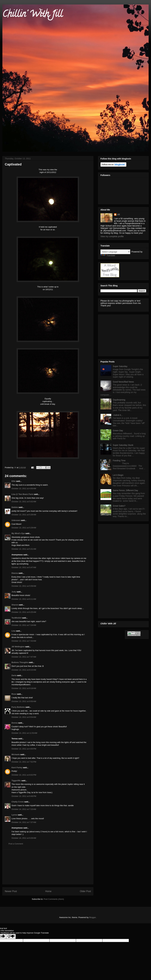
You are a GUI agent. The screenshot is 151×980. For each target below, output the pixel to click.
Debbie (15, 507)
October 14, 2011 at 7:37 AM (24, 822)
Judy (14, 592)
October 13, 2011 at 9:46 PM (24, 796)
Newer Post (11, 891)
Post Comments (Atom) (54, 899)
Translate (108, 255)
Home (48, 891)
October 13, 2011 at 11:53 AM (24, 733)
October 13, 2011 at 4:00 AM (24, 488)
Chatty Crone (18, 802)
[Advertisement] (48, 867)
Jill (118, 215)
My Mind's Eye (18, 533)
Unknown (16, 520)
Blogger (92, 917)
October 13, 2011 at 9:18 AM (24, 688)
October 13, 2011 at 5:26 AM (24, 515)
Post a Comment (16, 844)
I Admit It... (118, 415)
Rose (14, 694)
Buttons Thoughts (20, 662)
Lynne (14, 815)
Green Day (118, 431)
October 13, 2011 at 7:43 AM (24, 641)
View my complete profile (112, 236)
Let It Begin (118, 475)
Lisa (13, 631)
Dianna (15, 573)
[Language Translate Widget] (115, 252)
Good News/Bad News (123, 382)
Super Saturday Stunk (123, 445)
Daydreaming (119, 400)
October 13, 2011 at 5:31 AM (24, 549)
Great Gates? (119, 506)
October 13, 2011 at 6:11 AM (24, 599)
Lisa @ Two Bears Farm (22, 494)
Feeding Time (119, 461)
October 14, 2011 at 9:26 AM (24, 838)
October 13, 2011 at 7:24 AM (24, 625)
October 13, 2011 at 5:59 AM (24, 586)
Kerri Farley (17, 768)
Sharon (15, 605)
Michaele (16, 754)
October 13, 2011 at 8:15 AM (24, 670)
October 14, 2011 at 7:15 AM (24, 809)
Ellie (14, 481)
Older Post (85, 891)
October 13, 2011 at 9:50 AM (24, 701)
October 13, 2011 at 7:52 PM (24, 762)
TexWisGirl (17, 618)
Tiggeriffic (16, 781)
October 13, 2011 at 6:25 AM (24, 612)
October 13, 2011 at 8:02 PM (24, 775)
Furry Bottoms (18, 707)
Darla (14, 675)
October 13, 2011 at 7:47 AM (24, 657)
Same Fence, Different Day (126, 490)
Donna (15, 723)
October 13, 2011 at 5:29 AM (24, 528)
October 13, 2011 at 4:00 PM (24, 749)
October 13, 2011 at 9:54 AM (24, 717)
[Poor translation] (11, 936)
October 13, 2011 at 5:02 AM (24, 502)
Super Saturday (120, 366)
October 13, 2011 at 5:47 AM (24, 567)
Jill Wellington (18, 647)
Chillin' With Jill (32, 15)
